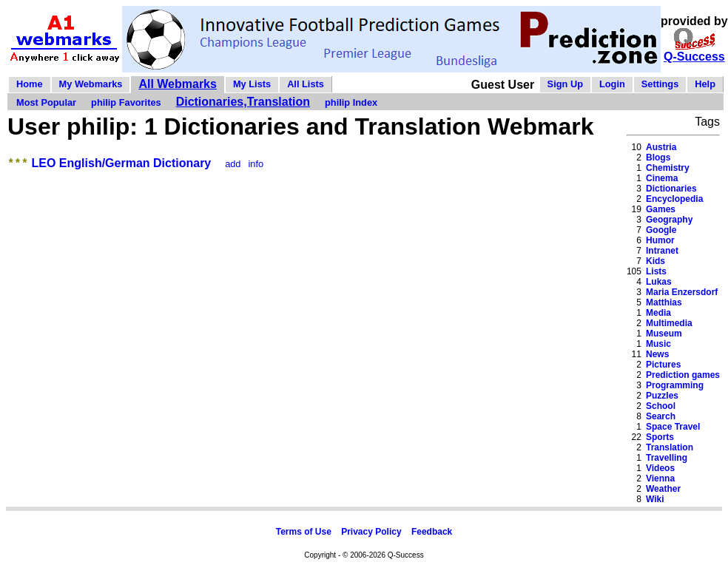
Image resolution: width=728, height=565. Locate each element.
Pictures (663, 365)
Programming (675, 385)
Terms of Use (304, 532)
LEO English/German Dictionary (122, 165)
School (661, 406)
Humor (660, 240)
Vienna (660, 478)
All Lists (306, 84)
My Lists (252, 84)
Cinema (662, 178)
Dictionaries (671, 189)
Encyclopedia (674, 199)
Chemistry (668, 168)
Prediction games (683, 375)
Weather (663, 489)
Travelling (667, 458)
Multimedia (669, 323)
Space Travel (673, 427)
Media (658, 313)
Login (612, 84)
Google (661, 230)
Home (30, 84)
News (657, 354)
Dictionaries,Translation (243, 102)
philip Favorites (126, 102)
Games (661, 209)
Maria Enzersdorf (682, 292)
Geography (669, 220)
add (233, 166)
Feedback (432, 532)
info (256, 166)
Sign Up (565, 84)
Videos (660, 468)
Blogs (658, 158)
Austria (661, 147)
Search (661, 416)
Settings (660, 84)
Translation (670, 447)
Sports (660, 437)
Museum (664, 334)
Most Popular (46, 102)
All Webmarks (178, 84)
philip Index (351, 102)
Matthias (664, 302)
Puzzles (662, 396)
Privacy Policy (371, 532)
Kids (655, 261)
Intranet (662, 251)
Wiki (655, 499)
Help (705, 84)
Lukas (659, 282)
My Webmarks (91, 84)
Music (658, 344)
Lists (656, 271)
